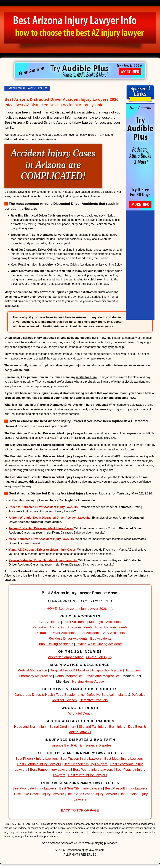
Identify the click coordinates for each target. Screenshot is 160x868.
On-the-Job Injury (99, 657)
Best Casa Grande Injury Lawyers (92, 794)
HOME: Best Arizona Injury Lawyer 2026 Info (80, 609)
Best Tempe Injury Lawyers (50, 770)
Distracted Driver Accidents (56, 633)
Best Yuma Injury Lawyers (88, 775)
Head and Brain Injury (30, 727)
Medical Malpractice (32, 670)
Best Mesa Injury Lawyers (124, 759)
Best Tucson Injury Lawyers (81, 759)
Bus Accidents (101, 638)
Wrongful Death (80, 713)
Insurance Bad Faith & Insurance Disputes (80, 745)
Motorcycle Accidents (105, 622)
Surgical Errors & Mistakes (70, 670)
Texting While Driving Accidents (99, 644)
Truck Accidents (75, 622)
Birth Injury (133, 670)
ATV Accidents (114, 633)
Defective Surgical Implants (107, 695)
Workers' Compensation (66, 657)
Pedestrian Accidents (48, 627)
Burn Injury (117, 727)
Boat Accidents (90, 633)
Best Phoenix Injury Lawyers (37, 759)
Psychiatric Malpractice (102, 676)
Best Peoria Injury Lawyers (93, 770)
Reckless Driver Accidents (68, 638)
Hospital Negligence (107, 670)
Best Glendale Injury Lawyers (39, 764)
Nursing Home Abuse (88, 681)
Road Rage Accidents (111, 627)
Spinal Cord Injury (63, 727)
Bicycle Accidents (79, 627)
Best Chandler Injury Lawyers (86, 764)
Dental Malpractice (69, 676)
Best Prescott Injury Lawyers (126, 788)
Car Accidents (50, 622)
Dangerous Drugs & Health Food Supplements (49, 695)
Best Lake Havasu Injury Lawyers (39, 794)
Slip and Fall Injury (93, 727)
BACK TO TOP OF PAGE (80, 810)
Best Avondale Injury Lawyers (34, 788)
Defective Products (94, 700)
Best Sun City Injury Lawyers (81, 788)
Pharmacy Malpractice (35, 676)
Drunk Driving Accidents (55, 644)
